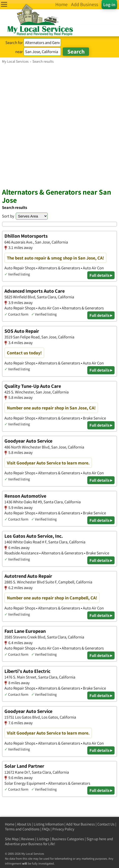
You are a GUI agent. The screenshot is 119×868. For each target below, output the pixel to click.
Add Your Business (81, 824)
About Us (24, 824)
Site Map (12, 839)
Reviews (28, 839)
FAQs (46, 829)
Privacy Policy (63, 829)
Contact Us (106, 824)
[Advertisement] (59, 126)
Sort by (8, 216)
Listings (43, 839)
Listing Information (49, 824)
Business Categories (68, 839)
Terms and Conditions (22, 829)
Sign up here (96, 839)
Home (10, 824)
